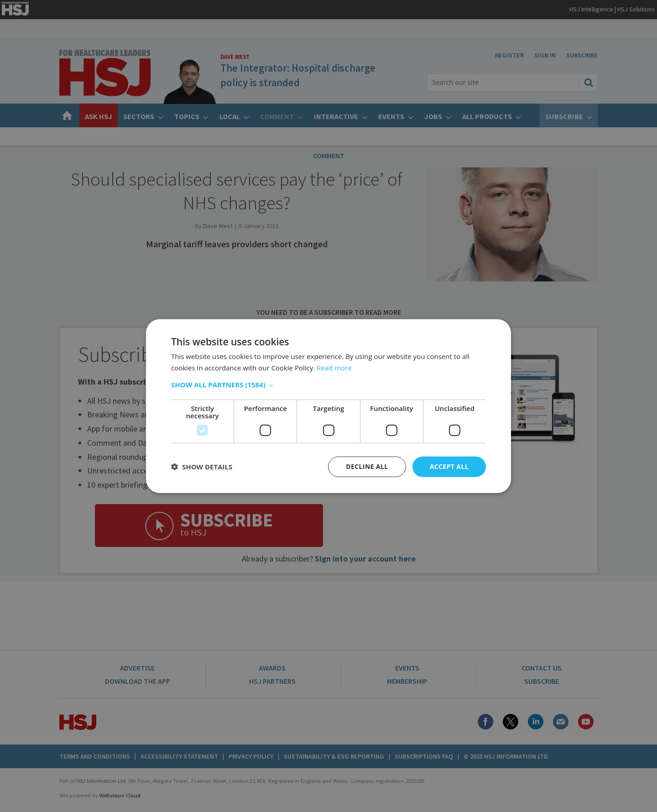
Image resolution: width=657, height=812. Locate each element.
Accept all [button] (449, 466)
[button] (328, 385)
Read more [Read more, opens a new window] (334, 368)
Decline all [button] (367, 466)
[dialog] (328, 406)
